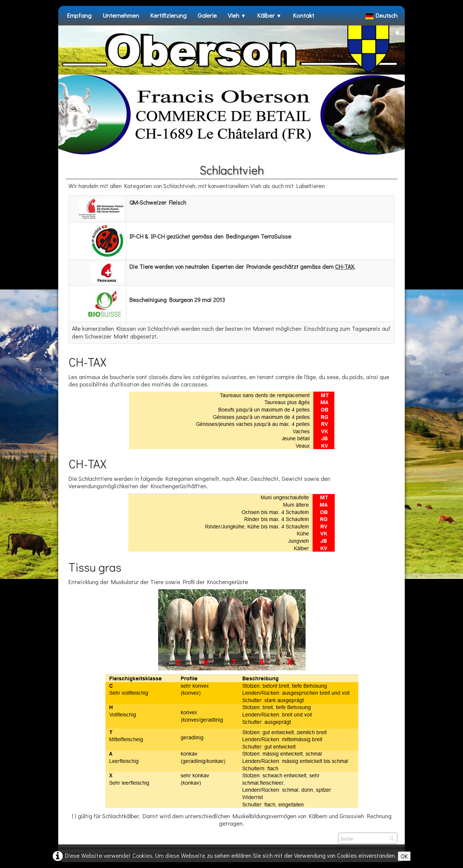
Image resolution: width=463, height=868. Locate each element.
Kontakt (303, 15)
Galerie (207, 15)
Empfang (79, 15)
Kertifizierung (168, 15)
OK (404, 856)
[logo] (67, 29)
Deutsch (382, 15)
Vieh (237, 15)
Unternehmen (121, 15)
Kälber (269, 15)
